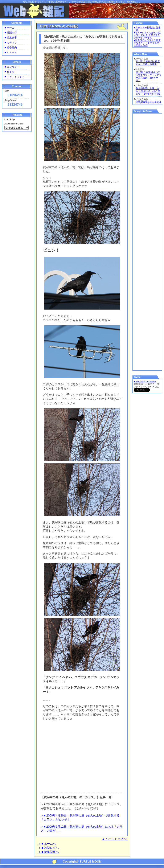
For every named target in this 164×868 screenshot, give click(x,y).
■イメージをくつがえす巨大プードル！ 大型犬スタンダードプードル (147, 35)
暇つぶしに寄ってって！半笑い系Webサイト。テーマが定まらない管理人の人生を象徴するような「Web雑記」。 (82, 2)
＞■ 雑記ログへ (49, 848)
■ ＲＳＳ (9, 72)
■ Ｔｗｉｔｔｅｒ (14, 77)
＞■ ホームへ (47, 844)
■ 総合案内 (11, 48)
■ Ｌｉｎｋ (11, 53)
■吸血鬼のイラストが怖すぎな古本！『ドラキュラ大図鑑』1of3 (147, 43)
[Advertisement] (83, 754)
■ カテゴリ (11, 42)
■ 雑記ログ (11, 33)
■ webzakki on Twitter (145, 382)
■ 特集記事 (11, 38)
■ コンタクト (12, 67)
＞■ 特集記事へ (49, 852)
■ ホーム (9, 28)
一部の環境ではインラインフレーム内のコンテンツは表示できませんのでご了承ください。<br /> (147, 80)
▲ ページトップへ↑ (115, 839)
